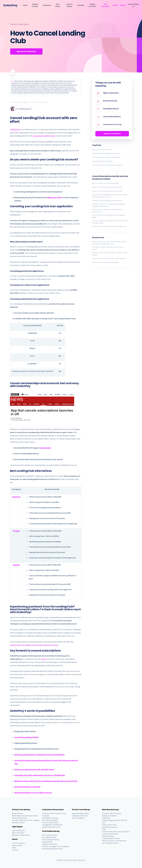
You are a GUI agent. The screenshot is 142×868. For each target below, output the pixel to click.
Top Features (105, 5)
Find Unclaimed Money (51, 840)
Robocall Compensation (21, 835)
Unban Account (92, 5)
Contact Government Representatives (110, 835)
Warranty (47, 5)
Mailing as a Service (109, 816)
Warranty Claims (18, 823)
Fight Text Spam (18, 833)
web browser (45, 448)
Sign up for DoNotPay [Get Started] (26, 51)
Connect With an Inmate (112, 813)
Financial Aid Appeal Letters (52, 849)
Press (14, 848)
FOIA (104, 829)
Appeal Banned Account (51, 827)
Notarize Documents (110, 827)
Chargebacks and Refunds (52, 825)
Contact (15, 850)
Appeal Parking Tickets (81, 813)
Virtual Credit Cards (19, 818)
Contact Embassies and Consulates (116, 832)
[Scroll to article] (13, 72)
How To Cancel (69, 5)
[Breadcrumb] (12, 102)
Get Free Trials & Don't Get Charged (26, 820)
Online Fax (106, 818)
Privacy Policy (17, 845)
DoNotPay (10, 5)
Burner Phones (35, 5)
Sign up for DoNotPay (112, 134)
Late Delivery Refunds (50, 818)
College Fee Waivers (50, 844)
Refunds (81, 5)
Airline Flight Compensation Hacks (25, 816)
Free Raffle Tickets (49, 837)
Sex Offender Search (110, 843)
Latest (115, 5)
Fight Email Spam (19, 831)
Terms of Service (19, 843)
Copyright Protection (80, 816)
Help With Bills (47, 842)
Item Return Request (50, 820)
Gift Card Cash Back (50, 835)
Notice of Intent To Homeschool (114, 841)
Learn (25, 5)
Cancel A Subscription (20, 24)
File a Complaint (78, 818)
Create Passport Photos (111, 838)
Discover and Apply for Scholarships (55, 846)
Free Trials (58, 5)
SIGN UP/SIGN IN (133, 5)
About (123, 5)
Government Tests (109, 825)
